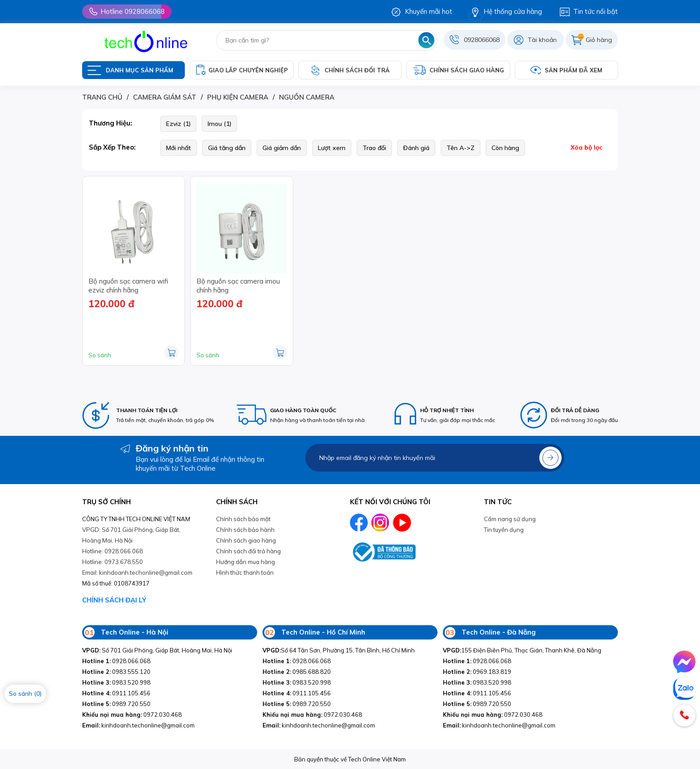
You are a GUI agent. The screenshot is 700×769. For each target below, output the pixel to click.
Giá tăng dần (227, 148)
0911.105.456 (116, 693)
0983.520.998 (116, 682)
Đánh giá (416, 148)
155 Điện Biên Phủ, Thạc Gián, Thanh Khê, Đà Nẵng (522, 650)
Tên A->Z (460, 148)
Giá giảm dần (282, 148)
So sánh (100, 355)
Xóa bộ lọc (586, 147)
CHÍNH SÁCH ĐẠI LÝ (114, 600)
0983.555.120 (116, 672)
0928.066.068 (116, 661)
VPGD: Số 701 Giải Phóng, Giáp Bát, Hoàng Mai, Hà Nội (131, 535)
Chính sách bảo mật (243, 519)
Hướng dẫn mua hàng (246, 562)
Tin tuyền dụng (504, 530)
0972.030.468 (132, 715)
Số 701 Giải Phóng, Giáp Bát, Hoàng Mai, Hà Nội (157, 650)
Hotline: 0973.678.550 (112, 562)
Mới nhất (179, 148)
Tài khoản (542, 40)
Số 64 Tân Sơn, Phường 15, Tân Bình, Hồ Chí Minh (339, 650)
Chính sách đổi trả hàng (248, 551)
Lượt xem (332, 148)
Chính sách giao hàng (246, 540)
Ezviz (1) (178, 124)
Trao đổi (374, 148)
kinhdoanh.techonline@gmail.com (138, 725)
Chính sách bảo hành (245, 530)
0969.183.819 (477, 672)
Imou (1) (219, 124)
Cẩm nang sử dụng (510, 519)
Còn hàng (505, 148)
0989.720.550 (116, 704)
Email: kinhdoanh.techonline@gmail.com (137, 573)
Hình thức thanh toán (245, 573)
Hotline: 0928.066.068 (112, 551)
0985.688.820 (297, 672)
